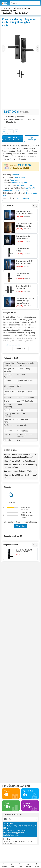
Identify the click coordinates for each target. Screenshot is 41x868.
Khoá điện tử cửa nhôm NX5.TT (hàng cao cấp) (24, 225)
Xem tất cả (21, 349)
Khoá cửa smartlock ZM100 (23, 275)
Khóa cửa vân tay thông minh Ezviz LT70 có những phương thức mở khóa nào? (20, 456)
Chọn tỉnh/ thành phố (13, 815)
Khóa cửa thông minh (9, 11)
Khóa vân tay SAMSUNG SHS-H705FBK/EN (24, 551)
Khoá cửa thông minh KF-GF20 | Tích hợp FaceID (24, 262)
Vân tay (29, 188)
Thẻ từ (17, 191)
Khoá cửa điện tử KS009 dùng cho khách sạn (24, 237)
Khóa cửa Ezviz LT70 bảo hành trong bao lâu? (20, 476)
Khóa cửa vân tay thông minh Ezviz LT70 (15, 13)
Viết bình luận (20, 526)
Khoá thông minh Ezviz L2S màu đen (23, 287)
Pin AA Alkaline (23, 198)
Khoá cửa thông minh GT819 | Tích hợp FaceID (24, 212)
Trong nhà (23, 183)
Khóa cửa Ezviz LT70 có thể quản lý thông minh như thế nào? (20, 466)
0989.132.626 (25, 165)
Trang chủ (6, 8)
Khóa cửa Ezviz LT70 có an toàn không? (20, 461)
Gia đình (15, 183)
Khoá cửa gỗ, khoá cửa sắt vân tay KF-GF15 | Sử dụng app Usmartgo (25, 301)
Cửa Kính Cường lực (25, 185)
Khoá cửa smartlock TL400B (23, 250)
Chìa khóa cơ (26, 191)
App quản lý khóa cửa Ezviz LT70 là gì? (19, 471)
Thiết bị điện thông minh (21, 8)
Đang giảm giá (8, 206)
